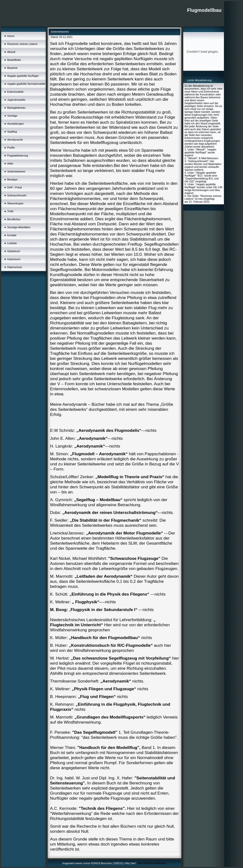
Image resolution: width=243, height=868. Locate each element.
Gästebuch (14, 251)
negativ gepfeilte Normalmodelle (26, 84)
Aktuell (11, 52)
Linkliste (12, 243)
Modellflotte (14, 60)
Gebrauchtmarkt (17, 195)
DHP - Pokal (15, 187)
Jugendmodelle (16, 100)
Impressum (14, 259)
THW (10, 211)
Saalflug (12, 132)
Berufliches (14, 219)
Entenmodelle (15, 92)
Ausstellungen (16, 124)
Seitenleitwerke (16, 171)
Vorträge (12, 116)
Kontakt (12, 235)
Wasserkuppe (15, 203)
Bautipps (12, 179)
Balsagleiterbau (16, 108)
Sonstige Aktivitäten (19, 227)
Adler (10, 164)
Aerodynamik (15, 140)
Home (11, 36)
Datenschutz (15, 267)
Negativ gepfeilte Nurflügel (23, 76)
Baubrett (12, 68)
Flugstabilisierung (18, 156)
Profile (11, 148)
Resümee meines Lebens (22, 44)
